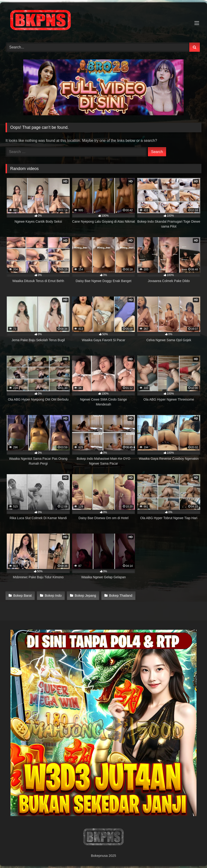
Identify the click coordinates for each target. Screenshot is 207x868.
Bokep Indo (53, 596)
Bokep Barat (22, 596)
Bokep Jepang (85, 596)
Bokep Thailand (120, 596)
